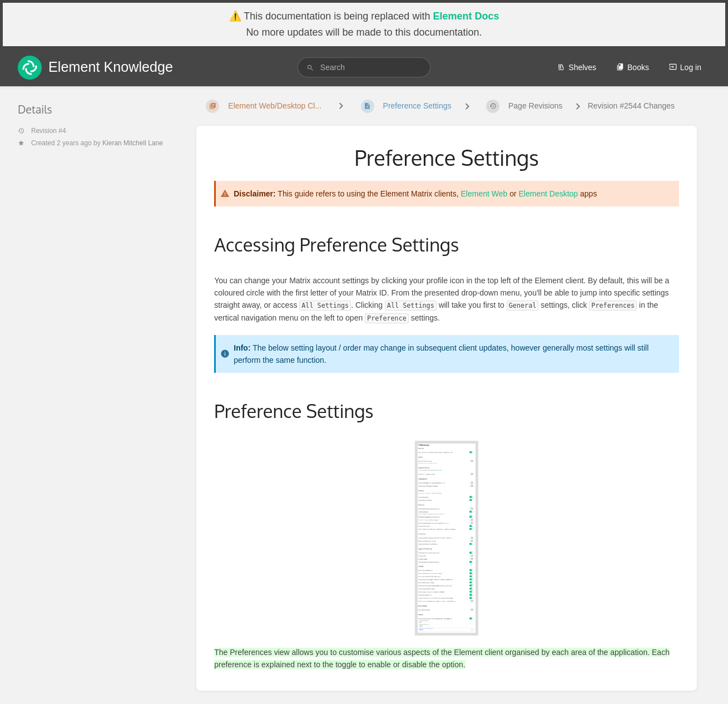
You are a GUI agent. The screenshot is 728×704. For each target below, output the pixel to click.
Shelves (577, 67)
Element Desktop (549, 194)
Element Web (484, 194)
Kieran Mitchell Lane (133, 143)
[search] (364, 67)
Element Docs (466, 16)
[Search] (310, 68)
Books (633, 67)
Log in (685, 67)
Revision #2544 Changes (631, 106)
